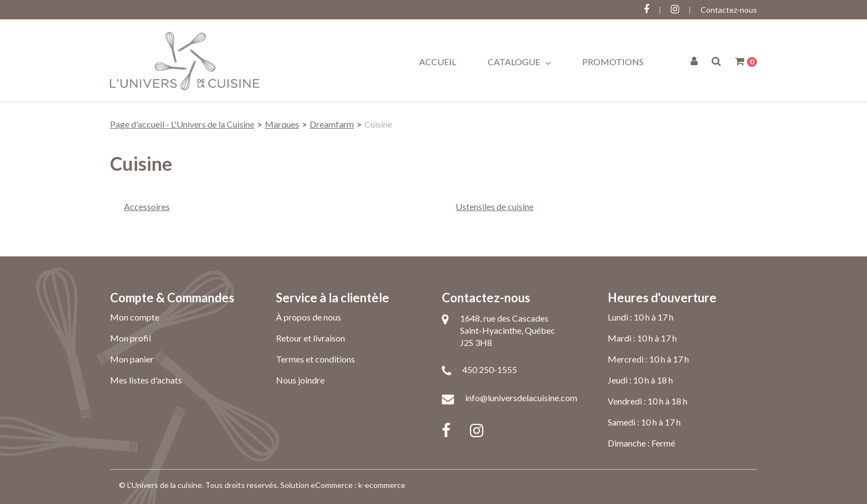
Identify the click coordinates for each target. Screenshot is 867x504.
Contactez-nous (729, 10)
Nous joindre (300, 380)
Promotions (613, 62)
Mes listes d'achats (146, 380)
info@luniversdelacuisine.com (521, 398)
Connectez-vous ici (143, 10)
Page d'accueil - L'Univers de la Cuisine (182, 124)
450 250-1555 (490, 369)
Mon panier (132, 359)
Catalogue (519, 62)
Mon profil (130, 338)
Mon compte (135, 317)
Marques (282, 124)
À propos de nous (309, 317)
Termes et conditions (315, 359)
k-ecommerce (382, 485)
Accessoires (147, 206)
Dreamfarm (332, 124)
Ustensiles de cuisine (495, 206)
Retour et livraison (310, 338)
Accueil (438, 62)
